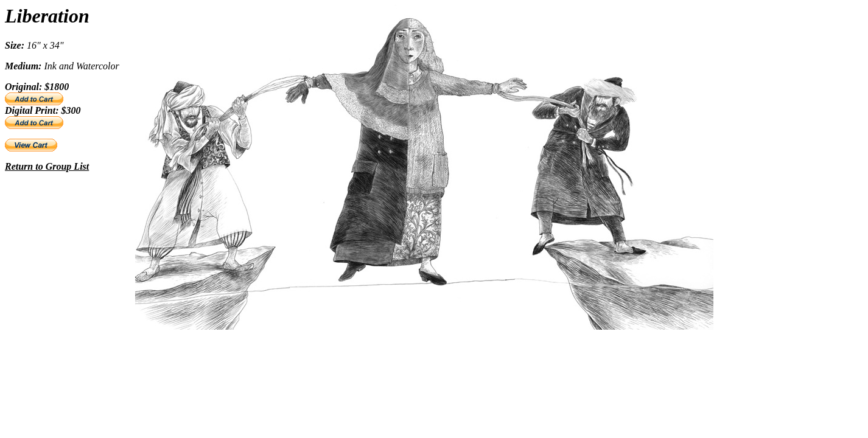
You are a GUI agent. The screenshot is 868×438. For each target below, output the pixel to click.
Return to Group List (47, 166)
